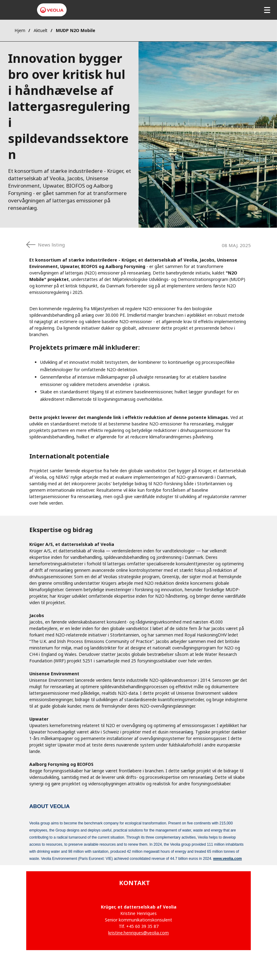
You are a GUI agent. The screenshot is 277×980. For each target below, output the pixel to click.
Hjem (20, 30)
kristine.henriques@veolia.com (138, 933)
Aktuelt (41, 30)
